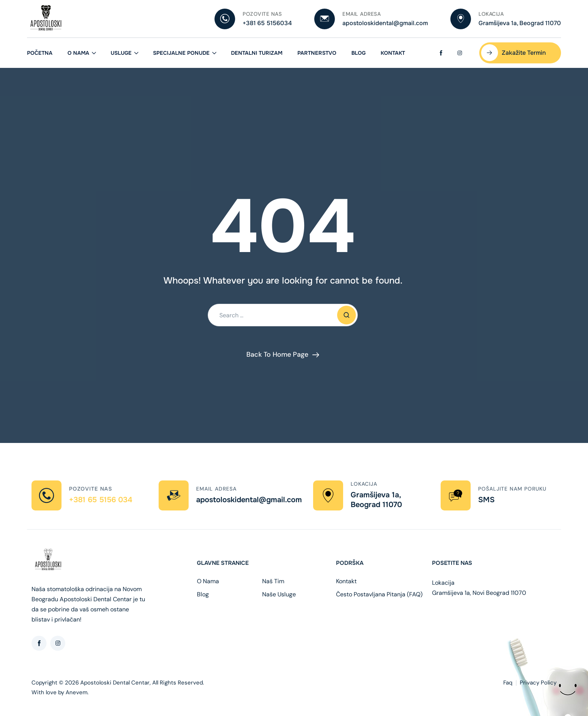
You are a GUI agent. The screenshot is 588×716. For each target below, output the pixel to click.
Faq (508, 683)
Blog (358, 53)
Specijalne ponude (181, 53)
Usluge (121, 53)
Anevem (76, 692)
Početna (40, 53)
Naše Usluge (279, 594)
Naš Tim (273, 581)
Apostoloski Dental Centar (115, 683)
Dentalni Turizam (257, 53)
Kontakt (393, 53)
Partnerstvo (317, 53)
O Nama (78, 53)
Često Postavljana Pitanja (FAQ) (379, 594)
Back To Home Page (277, 354)
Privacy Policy (538, 683)
